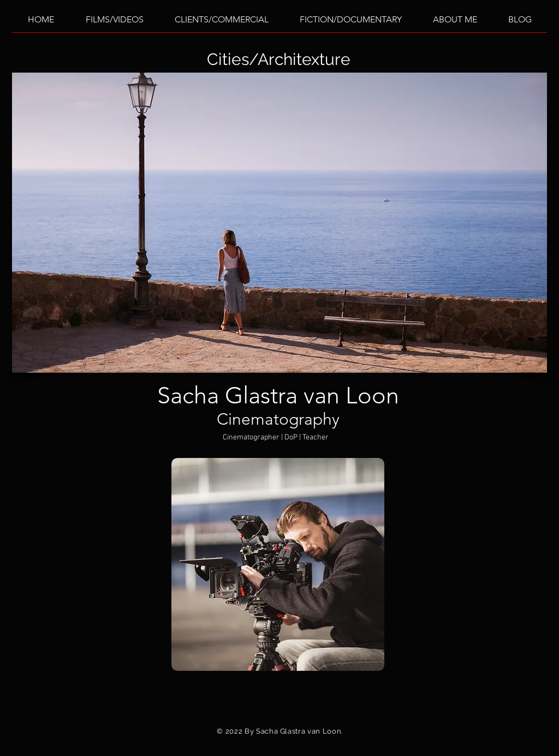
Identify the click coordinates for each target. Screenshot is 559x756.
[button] (279, 223)
